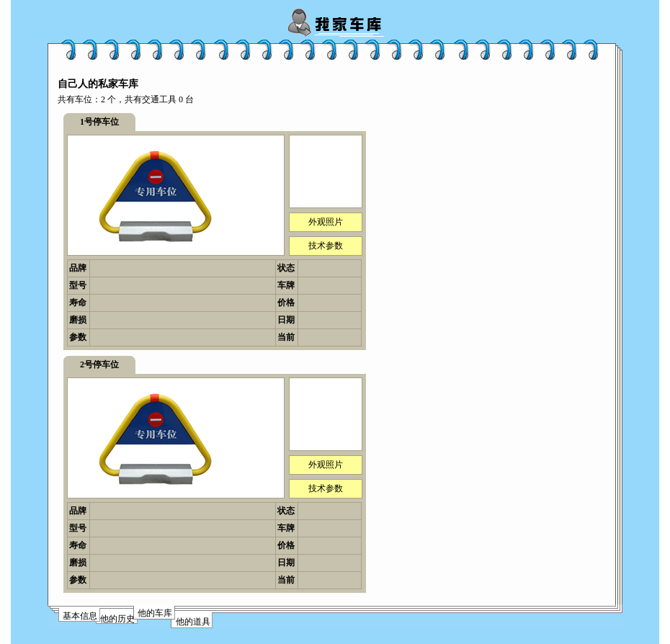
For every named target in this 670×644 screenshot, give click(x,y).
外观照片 (326, 222)
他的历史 (117, 619)
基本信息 (80, 616)
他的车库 (155, 613)
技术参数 (326, 246)
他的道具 (193, 622)
